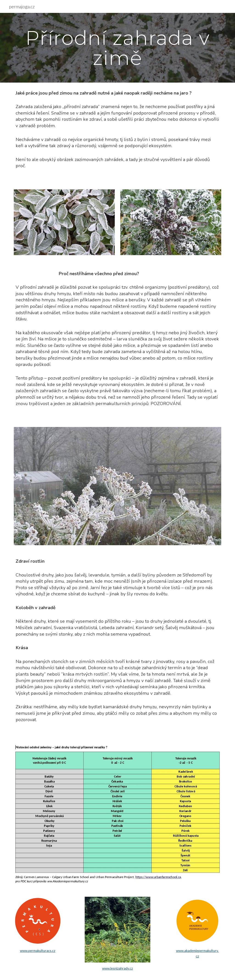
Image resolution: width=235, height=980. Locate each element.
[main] (118, 48)
